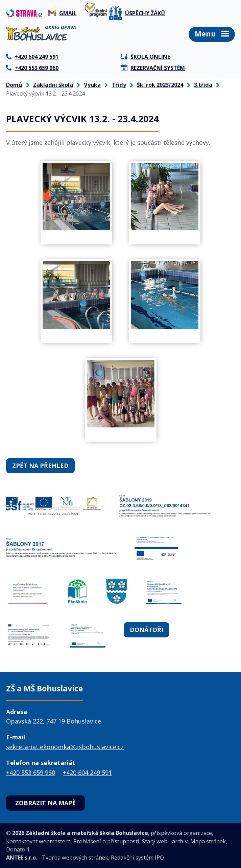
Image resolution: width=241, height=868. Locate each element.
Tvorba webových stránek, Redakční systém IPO (103, 858)
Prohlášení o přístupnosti (106, 841)
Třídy (119, 85)
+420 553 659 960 (31, 772)
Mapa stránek (208, 841)
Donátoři (147, 630)
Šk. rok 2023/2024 (160, 85)
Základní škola (53, 85)
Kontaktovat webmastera (38, 841)
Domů (14, 85)
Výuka (92, 85)
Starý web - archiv (165, 841)
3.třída (203, 85)
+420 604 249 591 (87, 772)
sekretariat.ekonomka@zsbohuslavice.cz (65, 747)
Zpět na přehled (40, 466)
